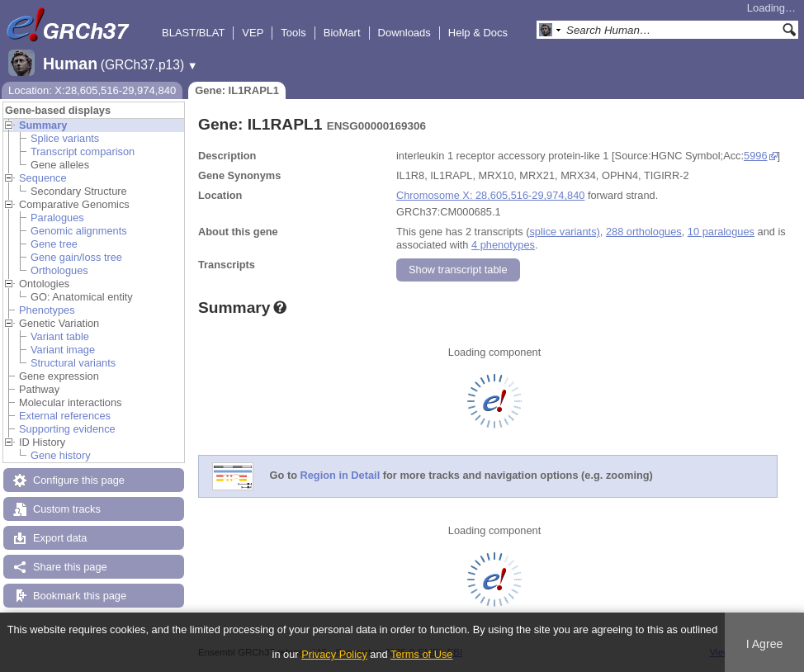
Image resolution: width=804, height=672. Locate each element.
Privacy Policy (334, 654)
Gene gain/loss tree (76, 257)
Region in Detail (341, 476)
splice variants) (564, 232)
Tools (293, 33)
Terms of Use (421, 654)
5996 (755, 156)
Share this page (70, 567)
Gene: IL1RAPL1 (237, 90)
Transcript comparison (83, 151)
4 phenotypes (503, 245)
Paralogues (57, 218)
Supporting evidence (67, 429)
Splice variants (65, 138)
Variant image (63, 350)
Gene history (61, 455)
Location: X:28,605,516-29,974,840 (92, 90)
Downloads (404, 33)
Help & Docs (478, 33)
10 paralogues (721, 232)
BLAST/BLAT (193, 33)
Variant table (60, 336)
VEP (253, 33)
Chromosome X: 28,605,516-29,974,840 (490, 195)
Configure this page (79, 480)
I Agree (765, 644)
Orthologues (59, 270)
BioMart (342, 33)
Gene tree (54, 244)
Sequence (43, 178)
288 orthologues (644, 232)
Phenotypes (47, 310)
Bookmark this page (80, 596)
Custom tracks (67, 509)
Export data (60, 538)
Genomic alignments (79, 231)
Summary (43, 125)
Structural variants (73, 363)
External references (65, 416)
